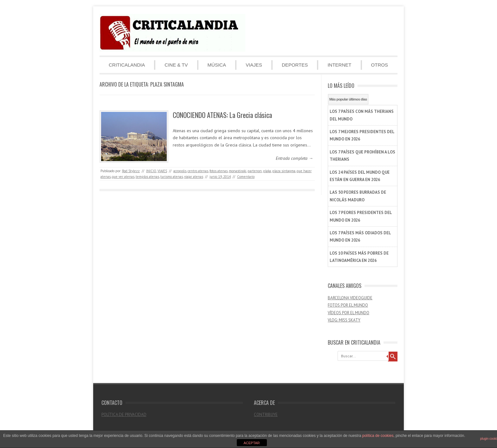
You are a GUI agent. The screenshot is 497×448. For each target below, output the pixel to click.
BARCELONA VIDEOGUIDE (350, 298)
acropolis (180, 171)
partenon (255, 171)
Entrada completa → (294, 158)
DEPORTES (295, 65)
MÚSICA (217, 65)
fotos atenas (219, 171)
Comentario (246, 177)
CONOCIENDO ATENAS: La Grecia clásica (222, 115)
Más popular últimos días (348, 99)
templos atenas (147, 177)
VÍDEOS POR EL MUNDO (349, 313)
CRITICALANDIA (127, 65)
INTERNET (339, 65)
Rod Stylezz (131, 171)
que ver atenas (123, 177)
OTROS (380, 65)
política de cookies (378, 436)
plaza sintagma (284, 171)
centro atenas (198, 171)
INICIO (151, 171)
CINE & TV (176, 65)
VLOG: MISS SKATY (344, 320)
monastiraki (238, 171)
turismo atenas (172, 177)
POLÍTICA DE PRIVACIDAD (124, 415)
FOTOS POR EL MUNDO (348, 305)
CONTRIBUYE (266, 415)
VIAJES (254, 65)
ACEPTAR (252, 443)
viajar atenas (194, 177)
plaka (267, 171)
